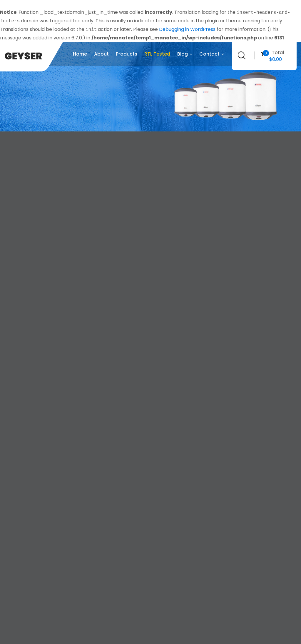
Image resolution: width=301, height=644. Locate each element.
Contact (212, 54)
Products (127, 54)
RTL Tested (157, 54)
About (101, 54)
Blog (185, 54)
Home (80, 54)
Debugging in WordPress (187, 30)
